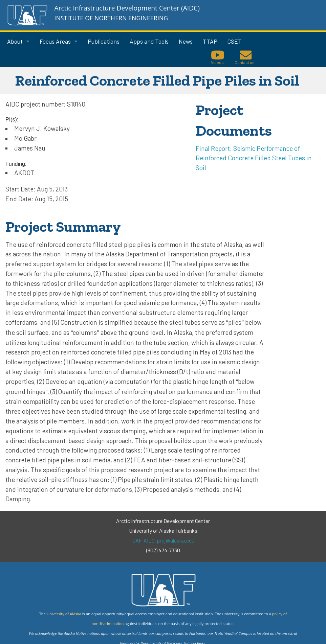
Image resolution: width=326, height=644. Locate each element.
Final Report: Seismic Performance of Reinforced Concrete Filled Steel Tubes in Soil (254, 158)
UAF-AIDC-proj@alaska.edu (163, 540)
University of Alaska (64, 614)
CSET (235, 41)
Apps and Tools (149, 41)
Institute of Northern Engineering (111, 18)
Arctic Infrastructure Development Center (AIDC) (127, 8)
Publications (104, 41)
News (186, 41)
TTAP (210, 41)
